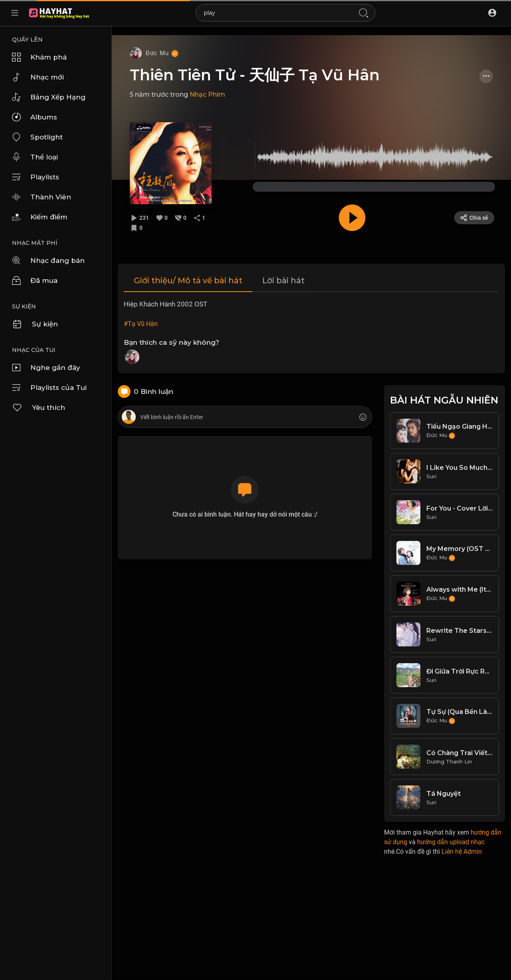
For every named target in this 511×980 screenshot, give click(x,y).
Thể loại (35, 157)
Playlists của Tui (49, 388)
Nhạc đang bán (48, 260)
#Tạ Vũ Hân (141, 324)
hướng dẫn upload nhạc (451, 842)
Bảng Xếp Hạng (49, 97)
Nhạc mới (38, 77)
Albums (35, 117)
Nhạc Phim (207, 94)
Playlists (36, 177)
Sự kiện (35, 324)
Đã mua (35, 280)
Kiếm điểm (40, 217)
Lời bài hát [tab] (283, 280)
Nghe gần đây (46, 368)
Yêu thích (39, 408)
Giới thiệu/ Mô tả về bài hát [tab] (188, 280)
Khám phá (39, 57)
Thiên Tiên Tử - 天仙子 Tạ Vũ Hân (255, 75)
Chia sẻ (474, 218)
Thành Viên (42, 197)
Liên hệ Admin (462, 852)
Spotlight (37, 137)
